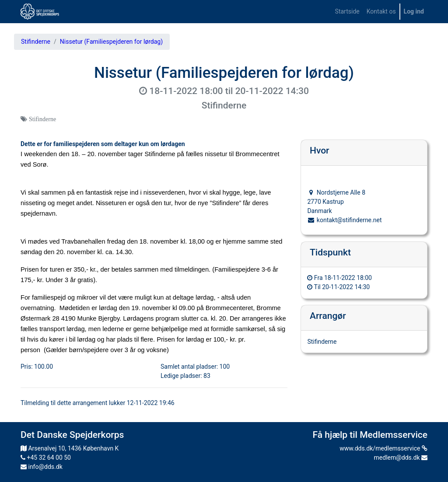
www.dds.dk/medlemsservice (383, 448)
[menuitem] (347, 12)
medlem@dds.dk (401, 458)
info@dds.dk (42, 467)
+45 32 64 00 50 (46, 458)
